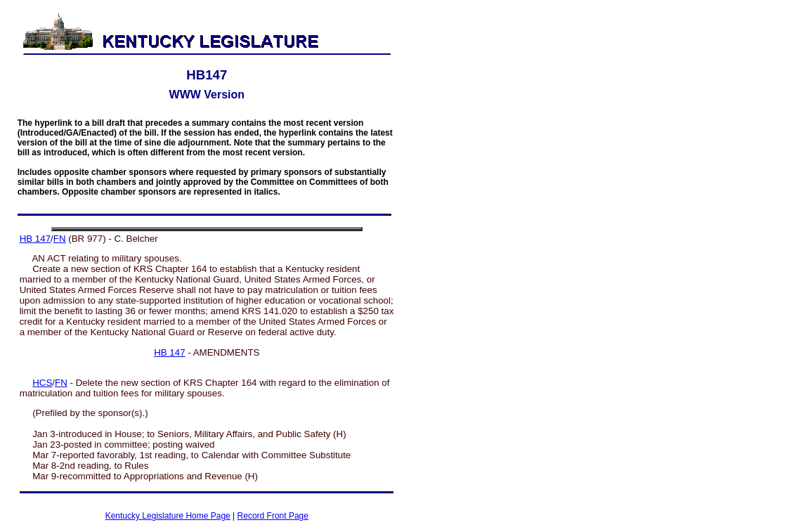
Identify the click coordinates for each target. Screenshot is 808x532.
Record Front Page (273, 516)
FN (60, 239)
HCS (42, 383)
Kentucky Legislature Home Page (168, 516)
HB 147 (35, 239)
